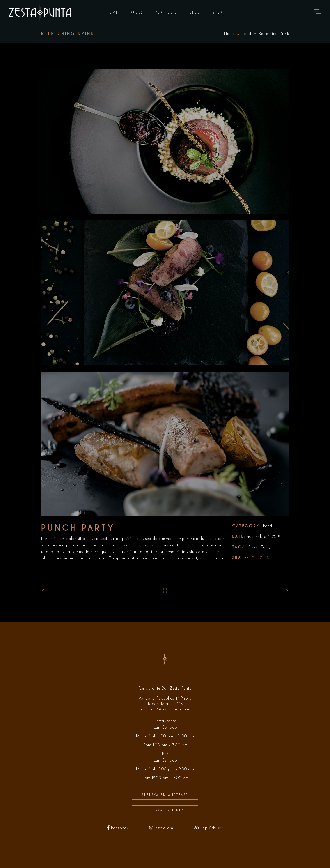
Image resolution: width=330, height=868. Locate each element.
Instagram (161, 829)
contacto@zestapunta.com (165, 709)
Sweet (253, 547)
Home (229, 34)
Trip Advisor (208, 829)
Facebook (118, 829)
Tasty (266, 547)
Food (247, 34)
